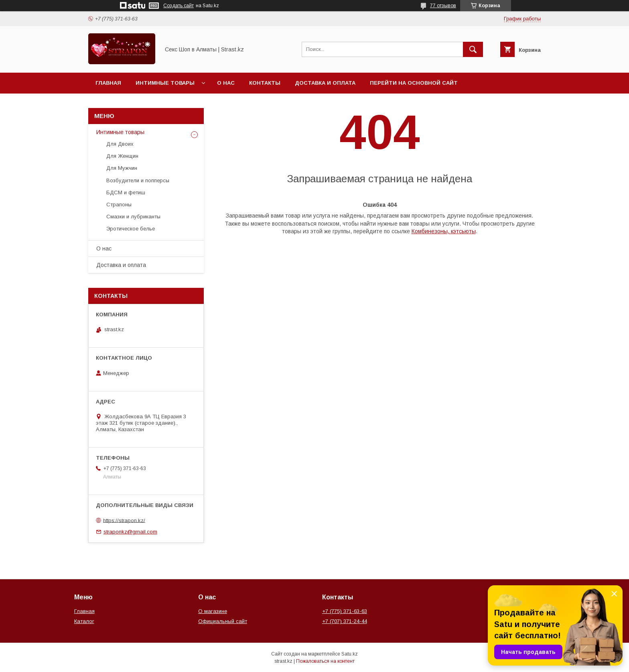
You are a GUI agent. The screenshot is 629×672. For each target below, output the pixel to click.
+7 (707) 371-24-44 (345, 621)
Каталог (84, 621)
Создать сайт (179, 6)
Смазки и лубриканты (133, 217)
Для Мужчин (122, 168)
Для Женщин (122, 156)
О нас (226, 83)
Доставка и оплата (325, 83)
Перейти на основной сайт (414, 83)
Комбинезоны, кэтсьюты (444, 231)
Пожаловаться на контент (325, 661)
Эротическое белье (131, 229)
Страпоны (119, 205)
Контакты (265, 83)
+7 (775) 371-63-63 (345, 611)
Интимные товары (165, 83)
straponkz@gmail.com (130, 532)
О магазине (213, 611)
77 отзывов (443, 6)
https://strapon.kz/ (124, 520)
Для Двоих (120, 144)
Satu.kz (350, 654)
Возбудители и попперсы (138, 180)
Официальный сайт (223, 621)
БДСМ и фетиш (126, 192)
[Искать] (473, 49)
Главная (108, 83)
